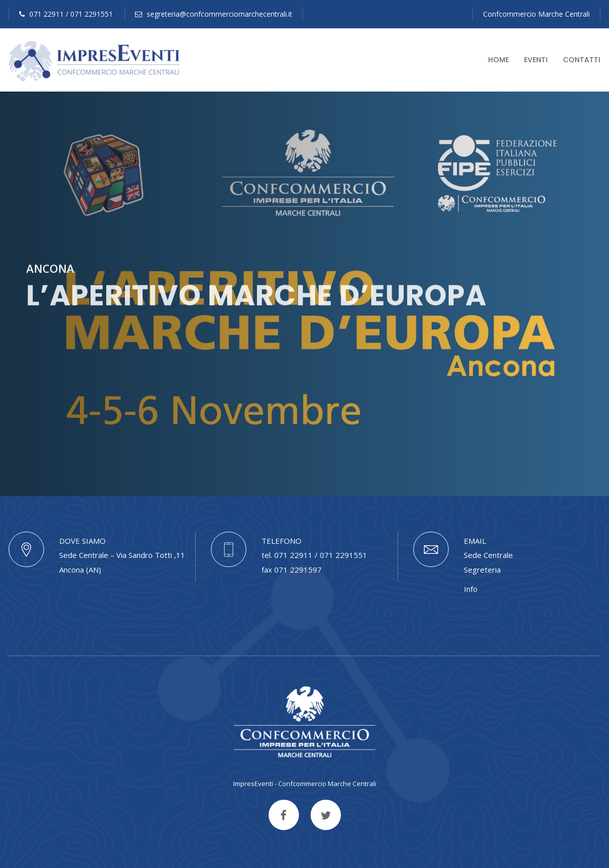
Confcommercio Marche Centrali (536, 14)
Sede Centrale (488, 555)
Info (471, 589)
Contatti (582, 60)
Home (498, 60)
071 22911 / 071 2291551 (66, 14)
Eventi (536, 60)
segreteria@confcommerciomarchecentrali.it (214, 14)
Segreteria (482, 570)
